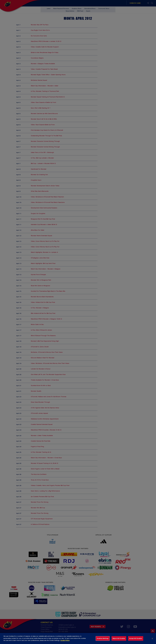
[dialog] (78, 638)
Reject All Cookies (119, 638)
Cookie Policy (65, 640)
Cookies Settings (103, 638)
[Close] (152, 638)
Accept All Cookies (136, 638)
